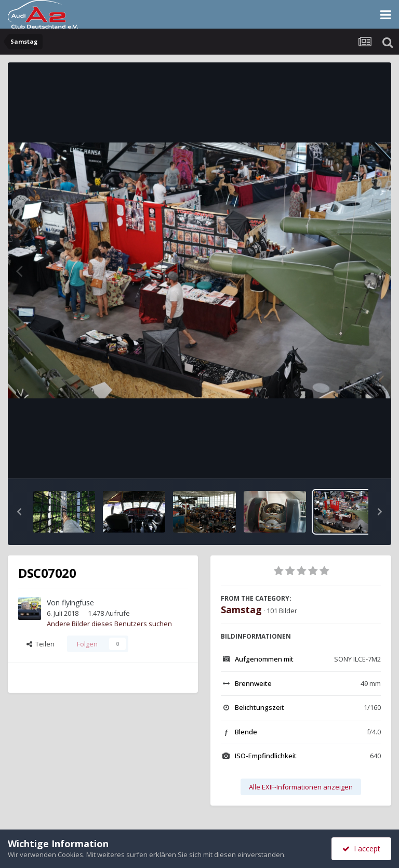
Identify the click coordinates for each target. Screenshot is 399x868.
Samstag (241, 610)
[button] (19, 512)
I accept (361, 848)
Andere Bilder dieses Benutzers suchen (109, 624)
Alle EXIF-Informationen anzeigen (301, 787)
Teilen (41, 644)
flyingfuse (78, 603)
